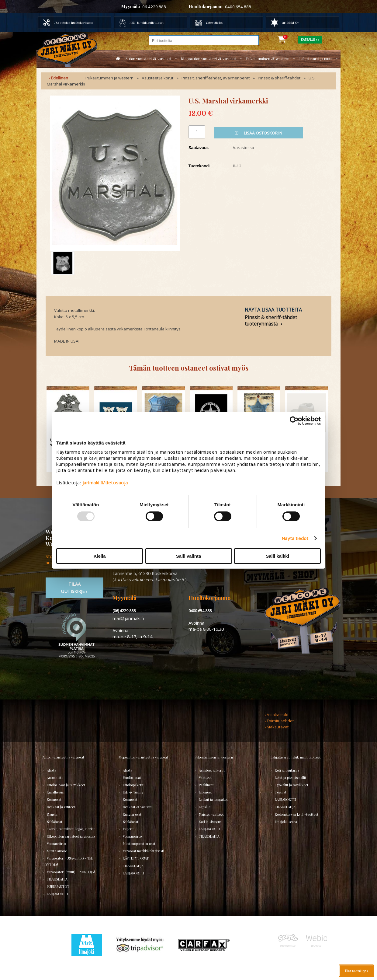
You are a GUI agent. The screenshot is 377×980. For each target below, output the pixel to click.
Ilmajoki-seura (286, 822)
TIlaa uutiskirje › (74, 587)
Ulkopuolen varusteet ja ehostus (71, 836)
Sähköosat (55, 822)
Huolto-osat (132, 778)
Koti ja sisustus (210, 822)
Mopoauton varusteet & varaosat (209, 59)
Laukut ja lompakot (213, 799)
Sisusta (52, 814)
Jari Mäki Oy (290, 23)
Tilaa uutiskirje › (356, 971)
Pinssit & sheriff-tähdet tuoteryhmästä (271, 320)
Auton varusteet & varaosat (148, 59)
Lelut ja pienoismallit (291, 778)
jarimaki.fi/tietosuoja (105, 483)
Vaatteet (205, 778)
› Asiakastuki (276, 715)
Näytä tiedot (295, 538)
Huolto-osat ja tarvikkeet (66, 785)
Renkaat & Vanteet (137, 807)
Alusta (52, 770)
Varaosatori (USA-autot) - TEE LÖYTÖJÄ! (68, 861)
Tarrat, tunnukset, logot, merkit (71, 829)
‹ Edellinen (59, 78)
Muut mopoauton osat (139, 844)
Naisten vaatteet (211, 814)
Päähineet (206, 785)
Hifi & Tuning (133, 792)
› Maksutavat (277, 727)
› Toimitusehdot (279, 721)
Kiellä (99, 556)
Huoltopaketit (133, 785)
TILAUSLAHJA (57, 879)
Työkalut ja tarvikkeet (292, 785)
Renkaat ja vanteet (61, 807)
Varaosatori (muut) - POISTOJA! (71, 872)
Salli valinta (189, 556)
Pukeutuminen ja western (109, 78)
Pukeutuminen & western (268, 59)
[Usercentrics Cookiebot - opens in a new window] (294, 421)
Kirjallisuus (55, 792)
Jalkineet (205, 792)
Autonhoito (55, 778)
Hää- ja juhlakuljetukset (147, 23)
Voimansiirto (56, 844)
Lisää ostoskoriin (259, 133)
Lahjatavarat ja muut (316, 59)
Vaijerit (128, 829)
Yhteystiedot (214, 23)
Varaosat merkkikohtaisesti (144, 851)
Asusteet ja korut (157, 78)
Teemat (281, 792)
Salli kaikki (277, 556)
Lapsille (205, 807)
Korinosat (54, 799)
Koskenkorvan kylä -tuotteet (297, 814)
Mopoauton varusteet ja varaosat (143, 757)
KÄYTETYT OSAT (136, 858)
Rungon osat (132, 814)
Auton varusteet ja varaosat (63, 757)
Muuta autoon (57, 851)
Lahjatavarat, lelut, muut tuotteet (296, 757)
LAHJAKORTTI (57, 894)
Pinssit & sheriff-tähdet (279, 78)
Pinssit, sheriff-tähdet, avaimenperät (216, 78)
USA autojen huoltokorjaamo (73, 23)
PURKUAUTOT (58, 886)
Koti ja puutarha (287, 770)
